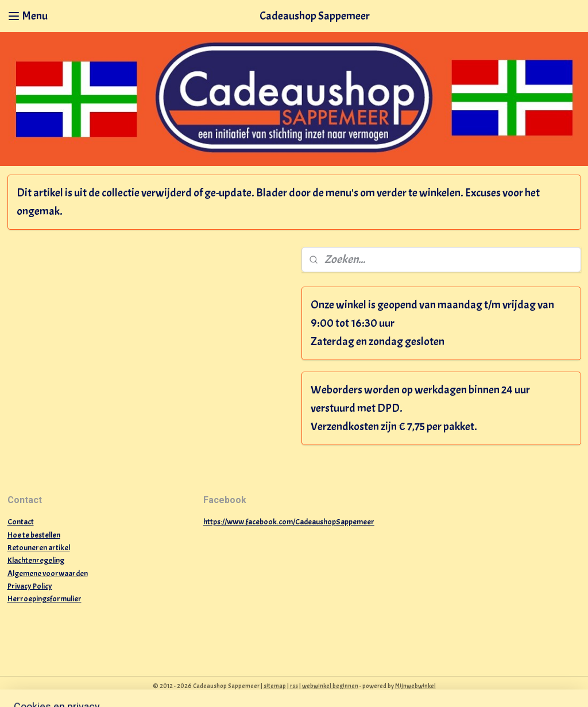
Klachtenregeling (36, 560)
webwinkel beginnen (330, 686)
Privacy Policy (30, 586)
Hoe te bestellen (34, 535)
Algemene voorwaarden (48, 573)
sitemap (275, 686)
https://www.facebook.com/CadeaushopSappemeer (289, 522)
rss (294, 686)
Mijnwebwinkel (415, 686)
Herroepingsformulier (45, 599)
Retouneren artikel (39, 548)
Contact (21, 522)
